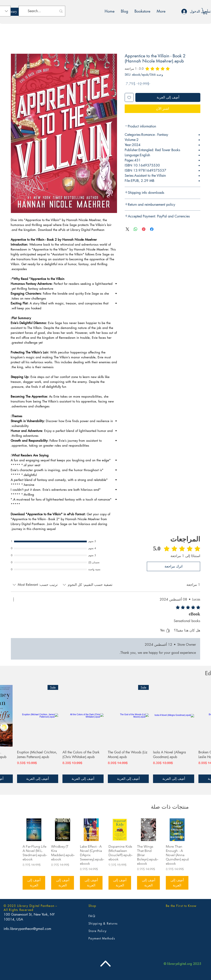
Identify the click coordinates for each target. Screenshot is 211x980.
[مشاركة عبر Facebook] (152, 229)
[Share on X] (127, 229)
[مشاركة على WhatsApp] (136, 229)
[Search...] (42, 11)
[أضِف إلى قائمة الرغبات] (129, 97)
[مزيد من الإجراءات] (13, 599)
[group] (105, 854)
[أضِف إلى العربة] (174, 779)
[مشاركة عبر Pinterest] (144, 229)
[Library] (12, 12)
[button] (205, 11)
